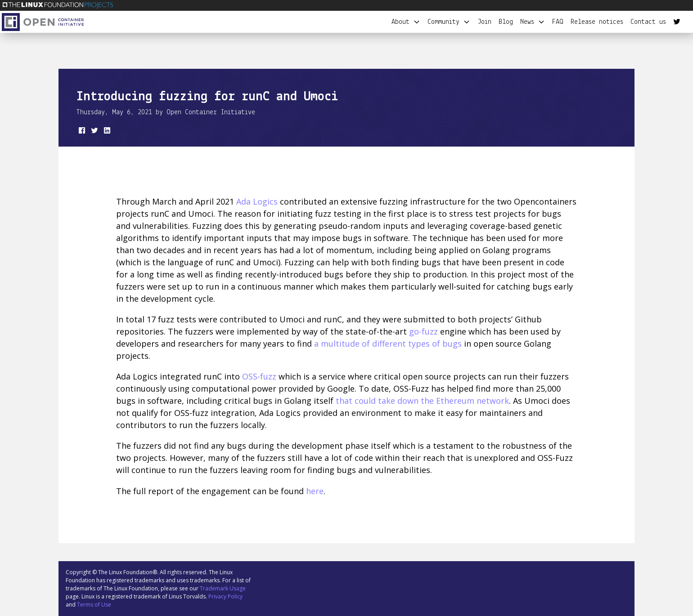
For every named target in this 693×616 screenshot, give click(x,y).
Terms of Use (94, 605)
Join (484, 22)
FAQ (558, 22)
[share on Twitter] (94, 132)
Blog (506, 22)
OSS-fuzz (259, 376)
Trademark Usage (223, 588)
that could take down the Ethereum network (422, 401)
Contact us (648, 22)
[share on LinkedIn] (106, 132)
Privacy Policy (225, 596)
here (315, 491)
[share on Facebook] (81, 132)
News (533, 22)
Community (449, 22)
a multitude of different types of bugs (388, 344)
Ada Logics (257, 201)
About (406, 22)
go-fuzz (423, 331)
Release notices (597, 22)
